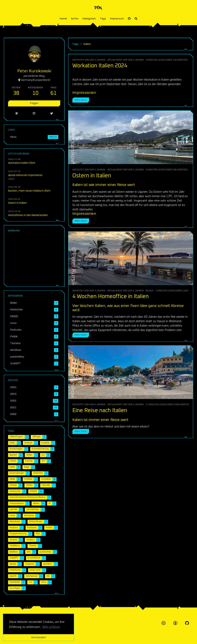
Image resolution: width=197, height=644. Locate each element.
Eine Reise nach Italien (100, 411)
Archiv (75, 19)
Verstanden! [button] (39, 637)
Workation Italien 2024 (100, 66)
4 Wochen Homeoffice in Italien (111, 297)
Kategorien (89, 19)
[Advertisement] (34, 258)
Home (63, 19)
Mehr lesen (81, 100)
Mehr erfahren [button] (51, 627)
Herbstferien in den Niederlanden (28, 215)
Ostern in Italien (92, 176)
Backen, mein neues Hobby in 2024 (29, 191)
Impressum (117, 19)
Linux (11, 179)
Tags (103, 19)
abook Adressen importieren (25, 175)
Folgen (34, 103)
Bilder (149, 291)
